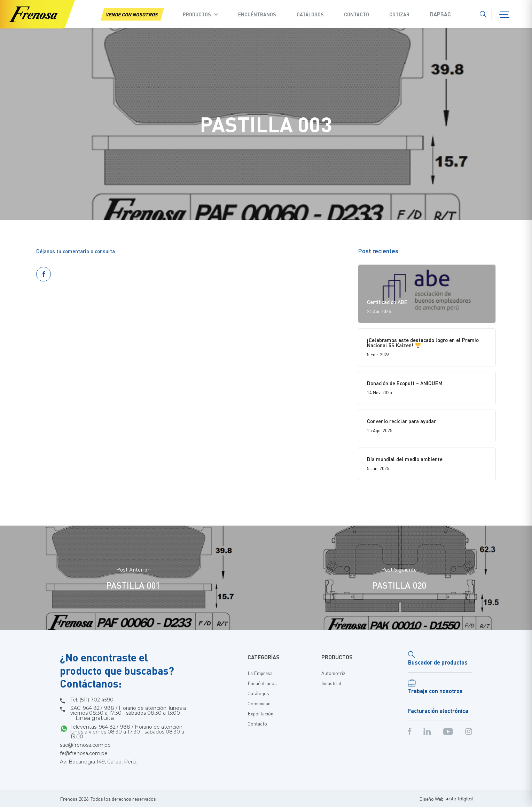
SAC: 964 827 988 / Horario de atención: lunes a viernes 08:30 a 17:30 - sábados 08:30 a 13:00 (128, 713)
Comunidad (259, 703)
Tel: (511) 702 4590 (92, 700)
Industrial (331, 683)
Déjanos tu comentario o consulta (76, 251)
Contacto (357, 14)
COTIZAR (399, 14)
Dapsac (440, 14)
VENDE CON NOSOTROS (132, 14)
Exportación (260, 713)
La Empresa (260, 673)
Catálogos (310, 14)
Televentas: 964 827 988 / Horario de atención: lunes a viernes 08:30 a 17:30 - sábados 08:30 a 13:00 (127, 732)
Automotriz (333, 673)
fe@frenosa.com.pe (84, 753)
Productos (197, 14)
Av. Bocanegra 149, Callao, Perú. (98, 762)
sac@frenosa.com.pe (85, 745)
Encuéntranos (257, 14)
